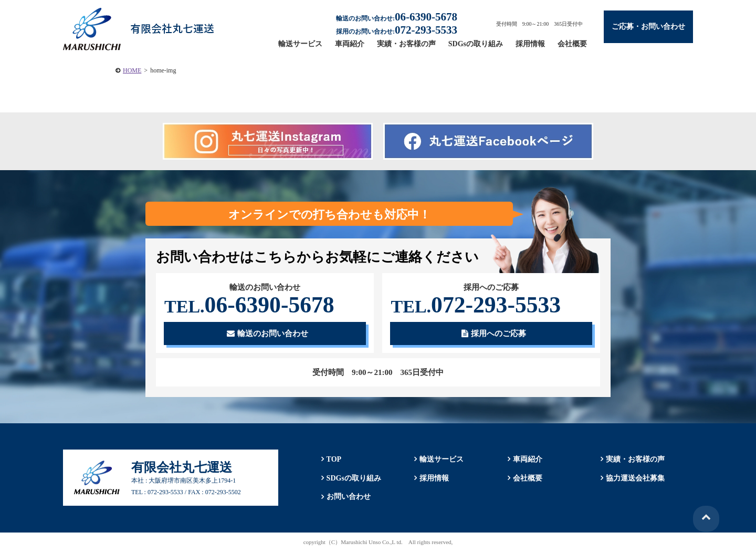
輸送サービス (300, 44)
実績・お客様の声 (406, 44)
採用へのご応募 (494, 334)
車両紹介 (350, 44)
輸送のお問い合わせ (267, 334)
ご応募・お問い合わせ (648, 27)
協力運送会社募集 (635, 479)
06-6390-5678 (251, 305)
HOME (132, 70)
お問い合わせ (348, 498)
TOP (333, 460)
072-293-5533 (477, 305)
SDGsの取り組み (476, 44)
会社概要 (572, 44)
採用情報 (530, 44)
